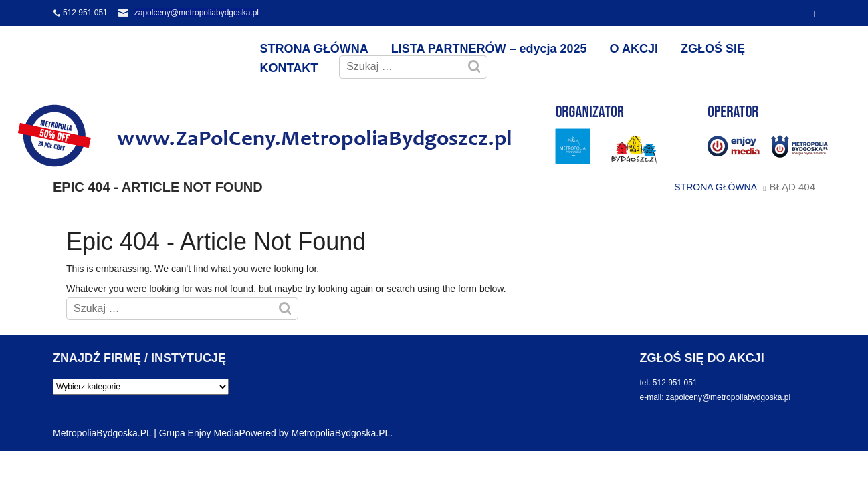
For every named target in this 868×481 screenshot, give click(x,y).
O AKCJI (634, 49)
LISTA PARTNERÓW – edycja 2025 (489, 49)
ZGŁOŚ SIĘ (713, 49)
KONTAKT (289, 68)
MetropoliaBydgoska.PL (340, 433)
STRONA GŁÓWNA (314, 49)
